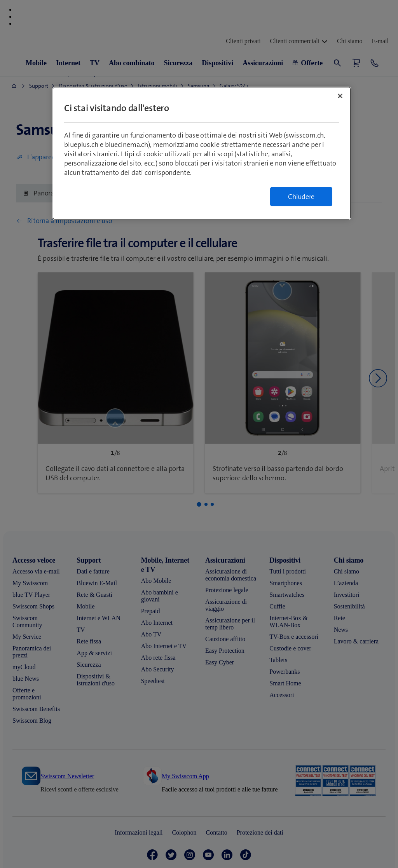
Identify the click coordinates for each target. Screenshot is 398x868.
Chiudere (301, 197)
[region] (202, 153)
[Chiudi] (340, 96)
